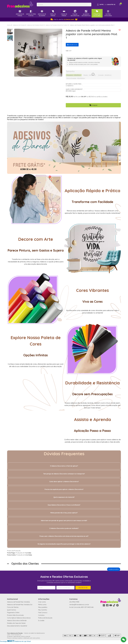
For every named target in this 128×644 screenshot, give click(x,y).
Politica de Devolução (45, 618)
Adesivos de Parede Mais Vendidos (19, 602)
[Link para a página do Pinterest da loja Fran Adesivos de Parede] (117, 605)
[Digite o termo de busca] (62, 5)
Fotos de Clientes (13, 607)
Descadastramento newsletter (17, 626)
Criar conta (42, 602)
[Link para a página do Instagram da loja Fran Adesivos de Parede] (104, 605)
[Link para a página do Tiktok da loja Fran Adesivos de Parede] (114, 605)
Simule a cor (72, 45)
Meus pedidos (43, 607)
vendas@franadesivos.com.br (79, 605)
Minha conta (42, 605)
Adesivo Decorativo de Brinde (17, 621)
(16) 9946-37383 (74, 602)
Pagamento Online (13, 613)
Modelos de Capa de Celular (16, 623)
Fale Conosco (43, 613)
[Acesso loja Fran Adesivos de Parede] (106, 5)
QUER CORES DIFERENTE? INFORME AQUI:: (74, 90)
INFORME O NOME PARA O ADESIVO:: (74, 85)
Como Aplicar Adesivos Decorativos (19, 618)
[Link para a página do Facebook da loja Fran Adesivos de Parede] (107, 605)
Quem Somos (12, 610)
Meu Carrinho (43, 610)
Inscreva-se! (83, 588)
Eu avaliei (41, 621)
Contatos (41, 615)
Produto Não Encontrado (15, 615)
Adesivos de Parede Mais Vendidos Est (20, 605)
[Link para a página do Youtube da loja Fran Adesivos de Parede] (111, 605)
